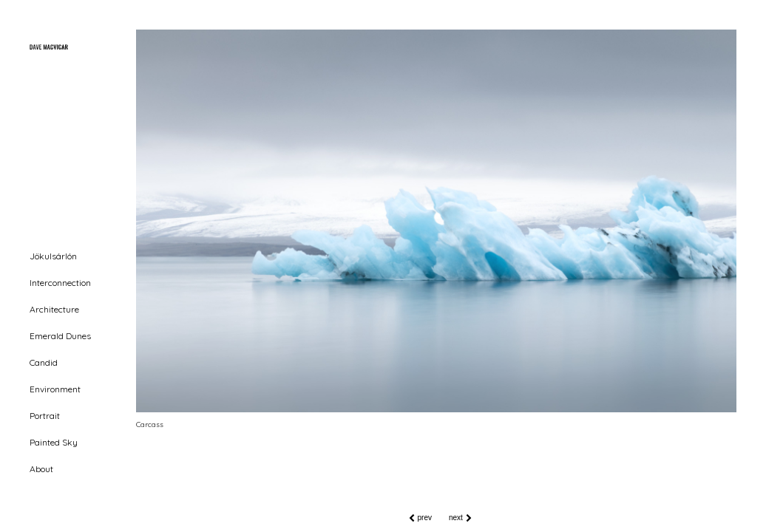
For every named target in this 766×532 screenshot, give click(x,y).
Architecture (54, 309)
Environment (55, 389)
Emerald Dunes (60, 336)
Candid (44, 362)
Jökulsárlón (53, 256)
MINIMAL (50, 517)
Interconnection (60, 283)
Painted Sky (54, 442)
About (41, 469)
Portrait (45, 416)
